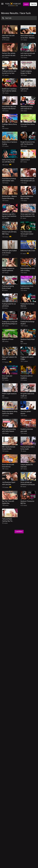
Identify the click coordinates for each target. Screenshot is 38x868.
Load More (19, 532)
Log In (26, 4)
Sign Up (33, 4)
